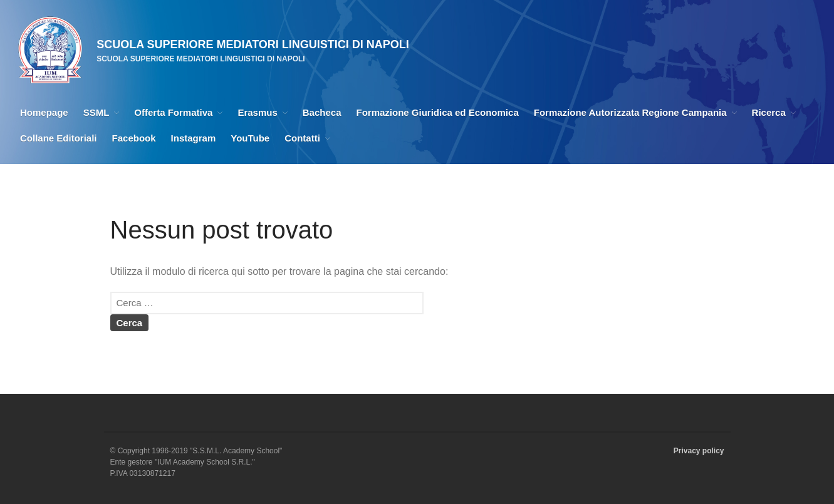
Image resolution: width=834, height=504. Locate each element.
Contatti (302, 138)
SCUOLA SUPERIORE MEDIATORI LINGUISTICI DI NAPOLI (253, 44)
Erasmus (257, 112)
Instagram (194, 138)
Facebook (134, 138)
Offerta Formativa (173, 112)
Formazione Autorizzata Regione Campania (630, 112)
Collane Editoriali (59, 138)
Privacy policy (699, 451)
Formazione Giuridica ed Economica (438, 112)
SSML (96, 112)
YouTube (250, 138)
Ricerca (769, 112)
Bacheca (322, 112)
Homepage (44, 112)
